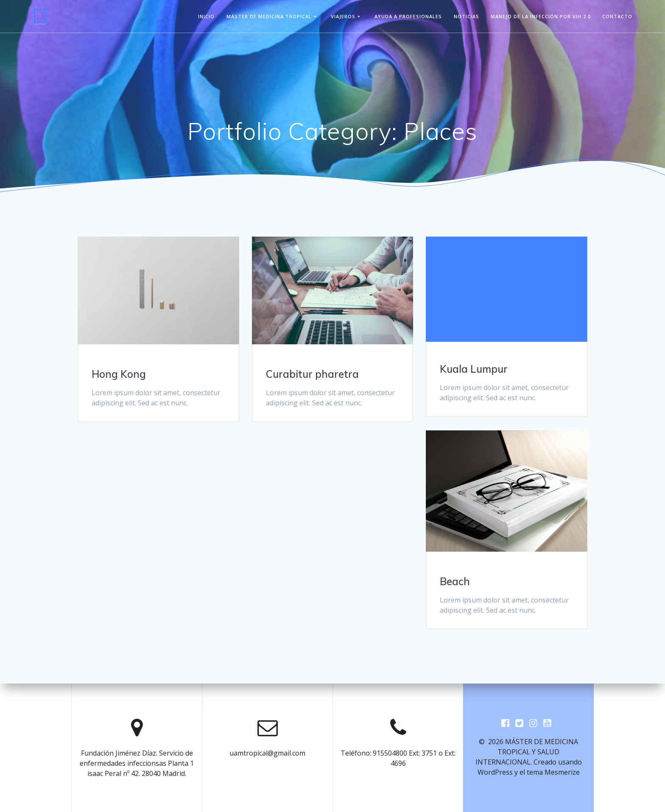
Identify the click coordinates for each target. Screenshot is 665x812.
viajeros (343, 16)
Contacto (617, 16)
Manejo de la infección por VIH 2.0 (541, 16)
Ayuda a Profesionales (408, 16)
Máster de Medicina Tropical (269, 16)
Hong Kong (119, 374)
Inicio (206, 16)
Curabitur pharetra (312, 374)
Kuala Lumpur (474, 369)
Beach (455, 581)
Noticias (467, 16)
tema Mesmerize (553, 772)
